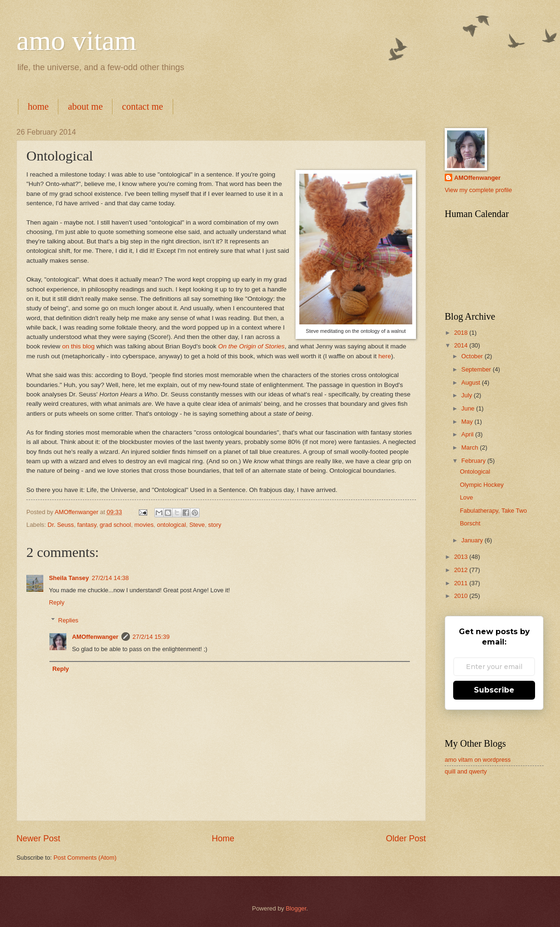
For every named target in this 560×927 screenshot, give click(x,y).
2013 (462, 557)
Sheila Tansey (69, 578)
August (472, 383)
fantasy (87, 525)
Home (223, 838)
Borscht (470, 523)
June (469, 408)
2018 (462, 333)
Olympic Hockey (482, 485)
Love (466, 497)
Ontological (475, 472)
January (473, 540)
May (468, 422)
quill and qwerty (466, 771)
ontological (171, 525)
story (215, 525)
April (468, 434)
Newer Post (38, 838)
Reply (57, 602)
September (477, 369)
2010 (462, 596)
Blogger (296, 908)
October (473, 356)
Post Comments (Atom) (85, 858)
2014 (462, 345)
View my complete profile (478, 190)
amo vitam (76, 40)
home (38, 106)
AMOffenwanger (95, 637)
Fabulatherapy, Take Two (493, 511)
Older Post (406, 838)
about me (85, 106)
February (474, 461)
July (467, 395)
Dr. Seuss (61, 525)
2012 (462, 570)
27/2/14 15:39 (151, 637)
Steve (197, 525)
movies (144, 525)
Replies (68, 620)
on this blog (78, 346)
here (385, 356)
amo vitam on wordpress (478, 760)
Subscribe (494, 690)
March (470, 447)
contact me (142, 106)
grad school (116, 525)
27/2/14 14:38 (110, 578)
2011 (462, 583)
